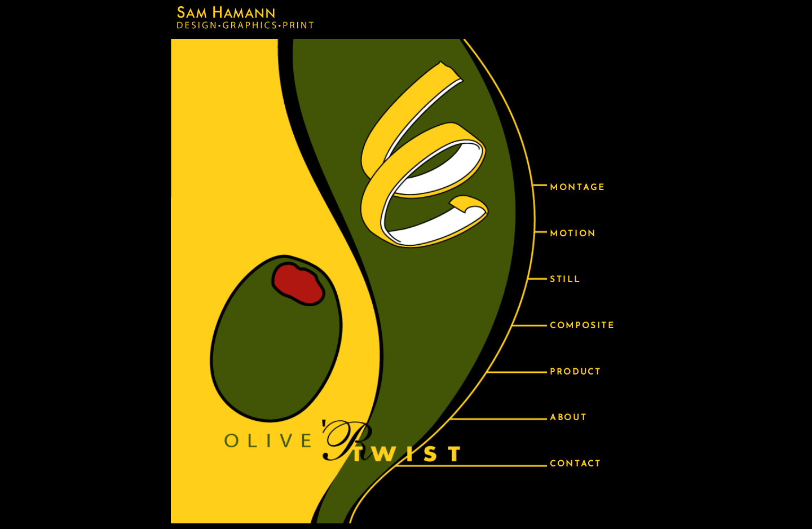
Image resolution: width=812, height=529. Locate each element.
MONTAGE (577, 188)
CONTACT (575, 464)
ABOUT (568, 418)
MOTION (573, 234)
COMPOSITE (582, 326)
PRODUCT (575, 372)
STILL (565, 280)
